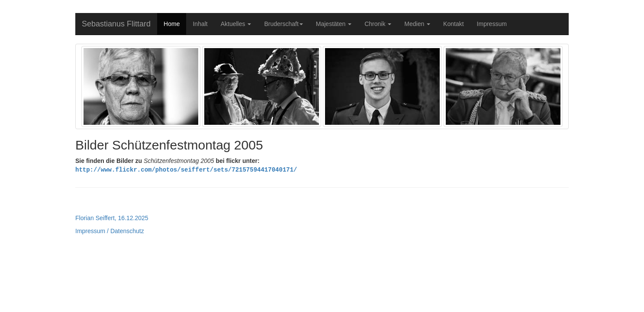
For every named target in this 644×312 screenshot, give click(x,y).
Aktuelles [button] (236, 24)
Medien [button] (417, 24)
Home (172, 24)
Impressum (492, 24)
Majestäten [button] (334, 24)
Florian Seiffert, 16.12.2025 (112, 218)
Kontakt (453, 24)
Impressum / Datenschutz (110, 231)
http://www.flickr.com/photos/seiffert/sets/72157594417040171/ (186, 169)
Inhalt (200, 24)
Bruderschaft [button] (283, 24)
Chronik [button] (378, 24)
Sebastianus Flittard (116, 24)
